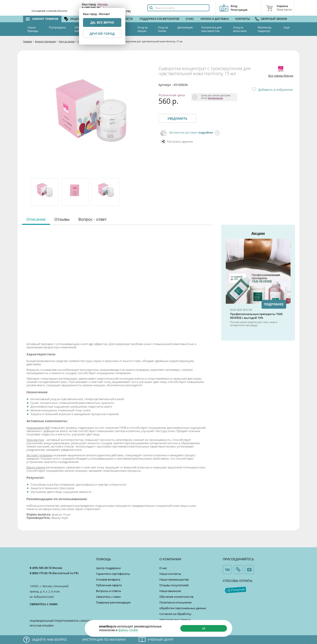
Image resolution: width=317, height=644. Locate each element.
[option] (45, 192)
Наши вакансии (170, 591)
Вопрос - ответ (92, 219)
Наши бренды (33, 29)
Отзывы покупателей (174, 585)
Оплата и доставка (215, 19)
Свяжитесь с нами (108, 597)
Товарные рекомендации (113, 602)
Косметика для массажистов (211, 29)
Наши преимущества (174, 579)
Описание (36, 219)
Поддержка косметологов (159, 19)
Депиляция (185, 27)
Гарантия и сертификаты (113, 574)
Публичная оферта (109, 585)
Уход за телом (163, 29)
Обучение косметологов (176, 597)
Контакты (243, 19)
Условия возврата (108, 579)
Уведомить (177, 118)
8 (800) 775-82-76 (41, 573)
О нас (190, 19)
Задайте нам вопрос (50, 639)
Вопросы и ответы (109, 591)
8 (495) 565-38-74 (41, 568)
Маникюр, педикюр (265, 29)
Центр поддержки (108, 568)
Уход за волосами (240, 29)
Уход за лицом (142, 29)
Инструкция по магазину (104, 639)
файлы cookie (128, 630)
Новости (126, 19)
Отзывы (62, 219)
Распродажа (57, 27)
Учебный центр (160, 639)
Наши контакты (170, 574)
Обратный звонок (274, 19)
